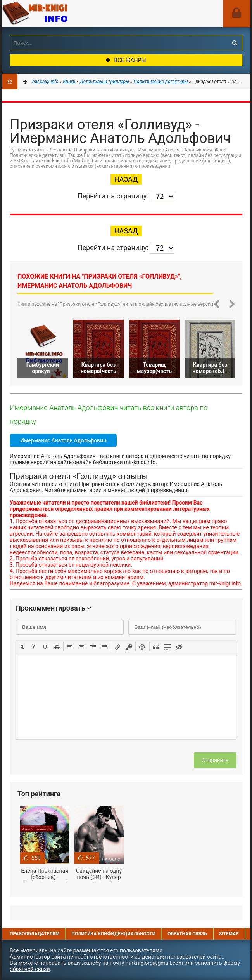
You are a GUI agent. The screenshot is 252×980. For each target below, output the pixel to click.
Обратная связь (187, 934)
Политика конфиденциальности (113, 934)
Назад (126, 179)
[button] (22, 646)
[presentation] (22, 646)
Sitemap (229, 934)
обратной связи (30, 969)
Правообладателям (35, 934)
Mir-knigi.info (60, 14)
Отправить (215, 760)
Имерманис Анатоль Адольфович (63, 440)
